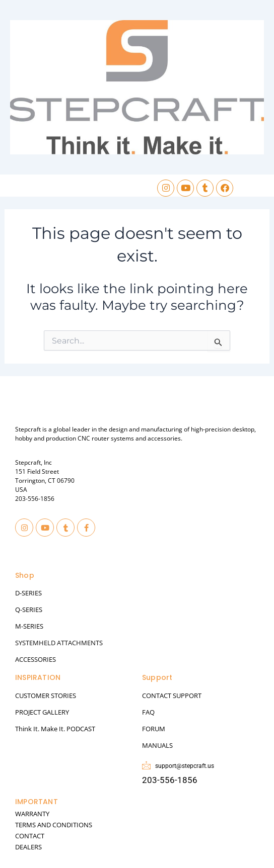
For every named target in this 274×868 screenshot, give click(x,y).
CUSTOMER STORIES (46, 696)
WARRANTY (32, 814)
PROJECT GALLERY (42, 712)
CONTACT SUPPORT (172, 696)
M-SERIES (29, 626)
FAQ (148, 712)
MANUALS (157, 745)
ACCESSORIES (36, 659)
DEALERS (28, 847)
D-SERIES (28, 593)
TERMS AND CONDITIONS (54, 825)
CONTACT (30, 836)
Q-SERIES (29, 610)
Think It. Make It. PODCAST (55, 729)
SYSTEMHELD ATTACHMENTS (59, 643)
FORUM (154, 729)
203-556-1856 (35, 499)
